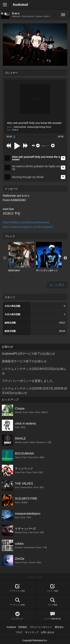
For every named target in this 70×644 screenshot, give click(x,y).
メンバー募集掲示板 (53, 616)
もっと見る (57, 285)
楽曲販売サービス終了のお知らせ (24, 361)
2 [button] (18, 277)
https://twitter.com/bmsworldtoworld (26, 222)
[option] (21, 257)
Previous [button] (5, 258)
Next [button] (65, 258)
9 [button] (57, 277)
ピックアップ (17, 616)
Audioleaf (20, 5)
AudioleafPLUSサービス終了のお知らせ (28, 354)
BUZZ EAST (21, 257)
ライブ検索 (53, 602)
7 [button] (46, 277)
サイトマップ (32, 632)
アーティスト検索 (17, 602)
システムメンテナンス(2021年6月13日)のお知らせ (34, 371)
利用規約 (23, 627)
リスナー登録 (53, 588)
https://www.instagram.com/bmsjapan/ (28, 227)
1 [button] (13, 277)
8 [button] (52, 277)
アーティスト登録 (17, 588)
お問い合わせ (48, 632)
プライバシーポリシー (41, 627)
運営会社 (59, 627)
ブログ (19, 632)
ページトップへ (35, 577)
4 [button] (29, 277)
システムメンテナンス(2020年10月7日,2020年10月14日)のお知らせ (34, 391)
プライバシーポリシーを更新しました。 (29, 381)
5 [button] (35, 277)
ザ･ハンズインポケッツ (49, 257)
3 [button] (24, 277)
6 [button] (41, 277)
